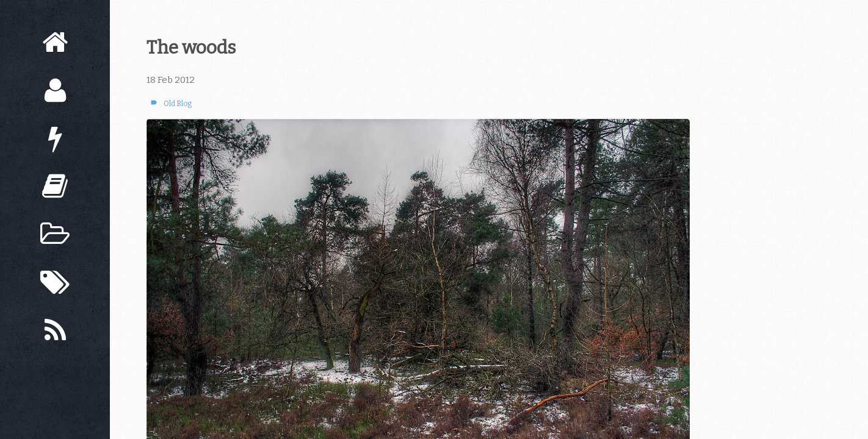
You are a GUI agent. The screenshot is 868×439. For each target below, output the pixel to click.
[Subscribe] (55, 331)
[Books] (55, 186)
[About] (55, 91)
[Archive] (55, 234)
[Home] (55, 42)
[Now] (55, 139)
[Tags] (55, 283)
